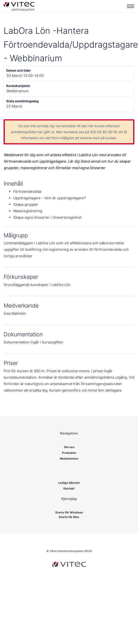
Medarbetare (69, 459)
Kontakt (69, 488)
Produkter (69, 453)
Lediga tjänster (69, 483)
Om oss (69, 447)
